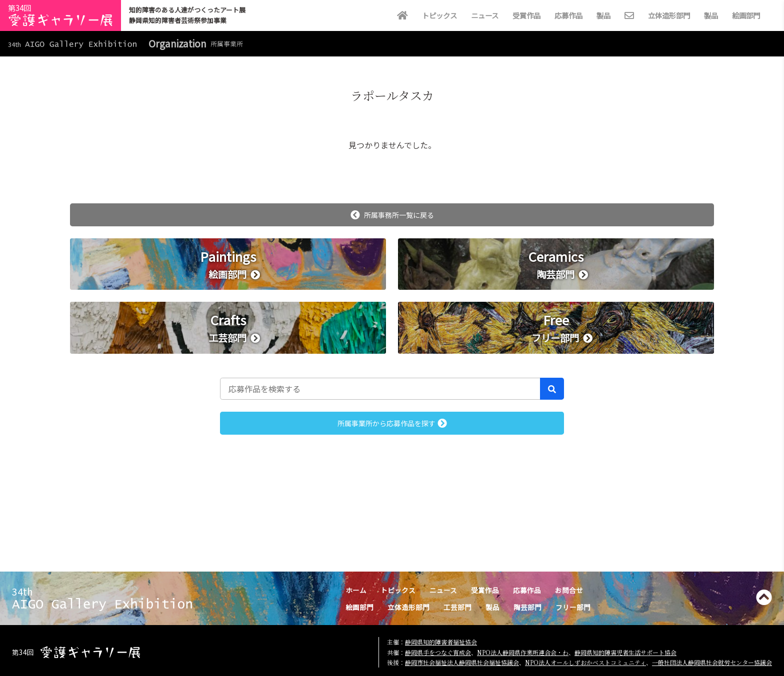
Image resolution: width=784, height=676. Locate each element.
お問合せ (569, 590)
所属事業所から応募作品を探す (392, 423)
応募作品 (568, 15)
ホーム (356, 590)
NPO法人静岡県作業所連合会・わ (523, 652)
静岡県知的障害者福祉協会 (441, 642)
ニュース (485, 15)
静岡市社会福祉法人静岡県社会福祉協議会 (462, 662)
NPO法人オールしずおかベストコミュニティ (585, 662)
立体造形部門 (669, 15)
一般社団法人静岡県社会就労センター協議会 (712, 662)
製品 (603, 15)
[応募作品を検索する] (380, 389)
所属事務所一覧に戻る (392, 215)
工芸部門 (457, 607)
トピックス (439, 15)
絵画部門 (746, 15)
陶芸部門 (527, 607)
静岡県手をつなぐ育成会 (438, 652)
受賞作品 (526, 15)
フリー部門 (573, 607)
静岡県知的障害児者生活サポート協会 (625, 652)
